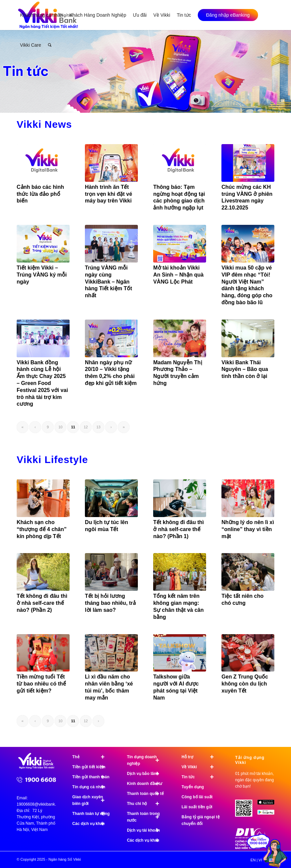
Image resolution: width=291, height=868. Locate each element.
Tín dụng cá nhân (91, 787)
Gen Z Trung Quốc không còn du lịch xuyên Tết (245, 684)
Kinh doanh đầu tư (146, 784)
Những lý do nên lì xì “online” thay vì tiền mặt (248, 529)
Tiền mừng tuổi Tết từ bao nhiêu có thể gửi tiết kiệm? (41, 684)
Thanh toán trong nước (146, 817)
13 (98, 427)
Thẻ (91, 757)
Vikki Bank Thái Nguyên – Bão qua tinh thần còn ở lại (245, 369)
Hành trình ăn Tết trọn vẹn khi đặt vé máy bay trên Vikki (109, 194)
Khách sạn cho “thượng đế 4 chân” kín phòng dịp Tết (42, 529)
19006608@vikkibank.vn (38, 804)
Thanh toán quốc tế (146, 794)
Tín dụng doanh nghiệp (146, 760)
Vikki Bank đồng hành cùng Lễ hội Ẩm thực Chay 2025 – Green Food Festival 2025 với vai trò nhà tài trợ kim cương (42, 383)
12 (86, 427)
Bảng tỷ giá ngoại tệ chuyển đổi (200, 820)
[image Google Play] (268, 815)
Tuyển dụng (193, 787)
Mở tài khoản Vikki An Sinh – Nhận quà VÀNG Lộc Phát (178, 275)
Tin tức (201, 777)
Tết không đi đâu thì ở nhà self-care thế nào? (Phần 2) (42, 603)
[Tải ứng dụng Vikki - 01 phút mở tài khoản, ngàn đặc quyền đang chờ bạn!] (246, 811)
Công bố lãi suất (197, 797)
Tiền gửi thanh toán (91, 777)
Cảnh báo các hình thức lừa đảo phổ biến (40, 194)
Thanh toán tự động (91, 814)
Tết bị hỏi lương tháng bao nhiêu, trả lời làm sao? (110, 603)
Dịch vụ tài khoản (146, 830)
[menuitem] (41, 15)
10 (60, 427)
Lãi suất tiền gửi (197, 807)
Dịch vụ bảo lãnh (146, 774)
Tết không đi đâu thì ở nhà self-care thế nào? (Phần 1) (178, 529)
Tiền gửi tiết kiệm (91, 767)
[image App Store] (268, 805)
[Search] (50, 45)
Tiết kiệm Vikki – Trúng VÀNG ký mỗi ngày (42, 275)
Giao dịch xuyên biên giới (91, 800)
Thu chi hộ (146, 804)
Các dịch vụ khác (91, 824)
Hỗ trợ (201, 757)
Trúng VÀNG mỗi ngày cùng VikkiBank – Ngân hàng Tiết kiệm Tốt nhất (108, 282)
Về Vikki (201, 767)
